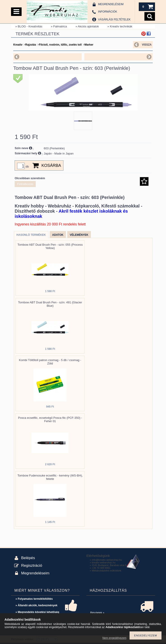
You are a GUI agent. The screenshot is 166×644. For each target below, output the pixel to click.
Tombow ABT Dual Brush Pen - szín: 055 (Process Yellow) (50, 246)
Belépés (28, 558)
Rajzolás (31, 45)
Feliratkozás (25, 184)
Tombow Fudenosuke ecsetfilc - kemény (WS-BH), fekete (50, 477)
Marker (89, 45)
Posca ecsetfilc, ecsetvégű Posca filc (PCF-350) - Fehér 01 (50, 419)
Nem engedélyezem (114, 638)
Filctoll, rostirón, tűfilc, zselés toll (60, 45)
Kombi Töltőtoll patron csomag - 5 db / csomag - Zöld (50, 362)
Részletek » (97, 613)
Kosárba (51, 165)
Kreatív (18, 45)
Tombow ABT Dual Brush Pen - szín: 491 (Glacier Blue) (50, 304)
